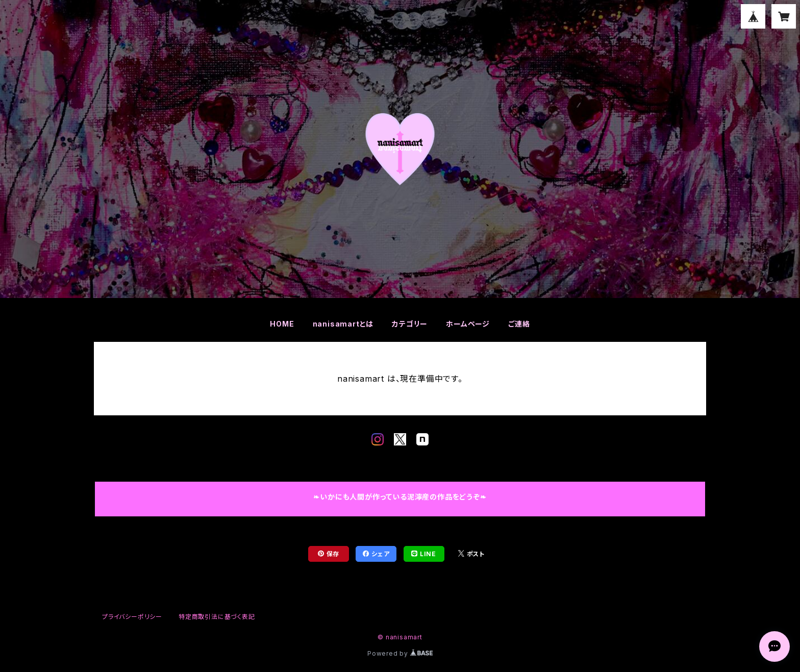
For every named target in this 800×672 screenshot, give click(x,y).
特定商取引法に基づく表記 (217, 617)
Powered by (400, 653)
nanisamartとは (343, 324)
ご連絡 (519, 324)
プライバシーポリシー (132, 617)
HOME (282, 324)
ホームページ (468, 324)
